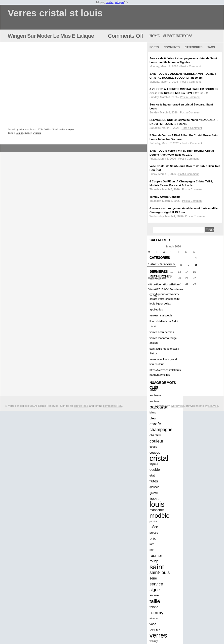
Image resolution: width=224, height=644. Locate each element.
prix (153, 538)
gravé (154, 493)
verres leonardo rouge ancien (163, 340)
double (155, 470)
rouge (154, 561)
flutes (154, 481)
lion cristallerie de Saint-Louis (164, 324)
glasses (154, 487)
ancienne (155, 395)
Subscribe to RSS (178, 36)
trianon (154, 618)
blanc (153, 412)
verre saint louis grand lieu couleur (163, 362)
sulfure (154, 595)
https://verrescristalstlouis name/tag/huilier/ (165, 372)
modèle (160, 516)
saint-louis (160, 573)
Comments (172, 47)
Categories (193, 47)
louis (157, 504)
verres (158, 635)
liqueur (155, 498)
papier (153, 521)
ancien (154, 390)
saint (157, 567)
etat (152, 475)
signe (155, 590)
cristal (159, 458)
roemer (156, 555)
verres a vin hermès (162, 332)
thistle (154, 607)
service (156, 584)
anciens (154, 401)
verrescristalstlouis (161, 315)
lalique (19, 133)
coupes (155, 453)
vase (153, 624)
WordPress (177, 406)
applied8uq (156, 309)
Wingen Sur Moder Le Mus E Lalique (51, 36)
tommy (156, 613)
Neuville (213, 406)
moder (110, 2)
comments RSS (112, 406)
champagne (161, 430)
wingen (119, 2)
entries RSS (81, 406)
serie (153, 578)
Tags (211, 47)
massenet (157, 510)
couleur (156, 441)
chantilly (155, 435)
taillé (155, 601)
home (154, 36)
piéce (154, 527)
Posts (154, 47)
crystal (154, 464)
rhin (152, 550)
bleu (153, 418)
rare (152, 544)
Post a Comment (191, 66)
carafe (155, 424)
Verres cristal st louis (55, 13)
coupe (153, 447)
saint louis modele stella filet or (164, 351)
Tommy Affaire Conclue (165, 197)
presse (154, 533)
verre (155, 630)
